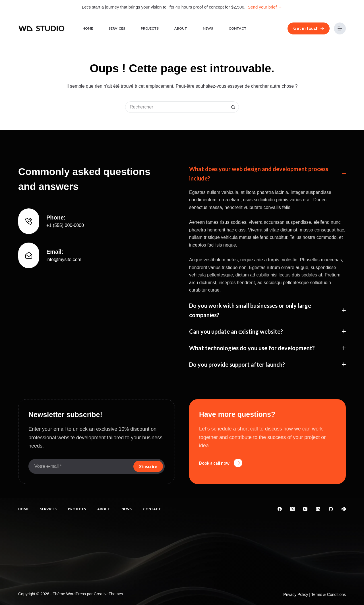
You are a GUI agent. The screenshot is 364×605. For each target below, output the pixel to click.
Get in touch (309, 28)
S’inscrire (148, 466)
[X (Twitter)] (292, 509)
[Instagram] (305, 509)
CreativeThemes (108, 594)
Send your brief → (265, 7)
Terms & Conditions (329, 594)
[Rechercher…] (176, 107)
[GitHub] (331, 509)
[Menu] (340, 28)
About (181, 28)
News (208, 28)
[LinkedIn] (318, 509)
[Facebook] (280, 509)
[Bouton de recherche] (233, 107)
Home (88, 28)
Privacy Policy (296, 594)
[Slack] (344, 509)
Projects (150, 28)
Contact (238, 28)
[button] (267, 174)
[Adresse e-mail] (80, 466)
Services (117, 28)
